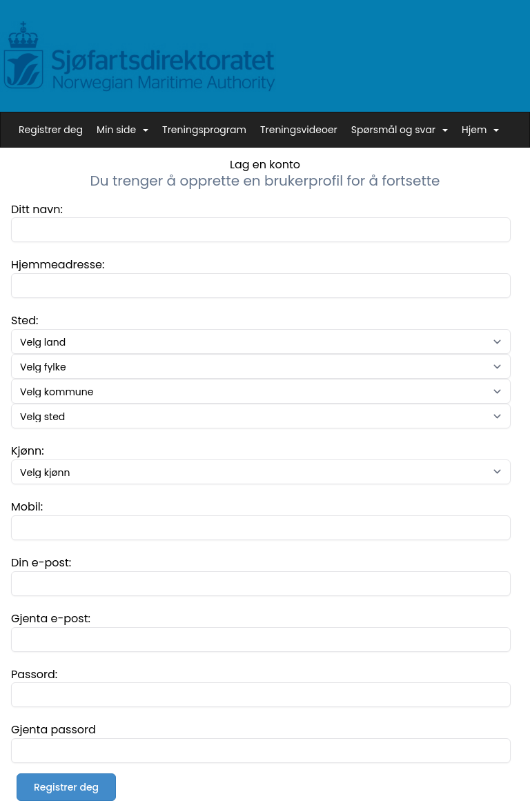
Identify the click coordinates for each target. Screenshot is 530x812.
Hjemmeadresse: (58, 265)
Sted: (24, 320)
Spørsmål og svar (400, 130)
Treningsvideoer (299, 130)
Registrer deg (51, 130)
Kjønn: (28, 451)
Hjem (480, 130)
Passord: (34, 674)
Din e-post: (41, 563)
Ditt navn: (37, 209)
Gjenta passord (53, 730)
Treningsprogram (204, 130)
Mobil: (27, 507)
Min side (122, 130)
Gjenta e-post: (51, 618)
